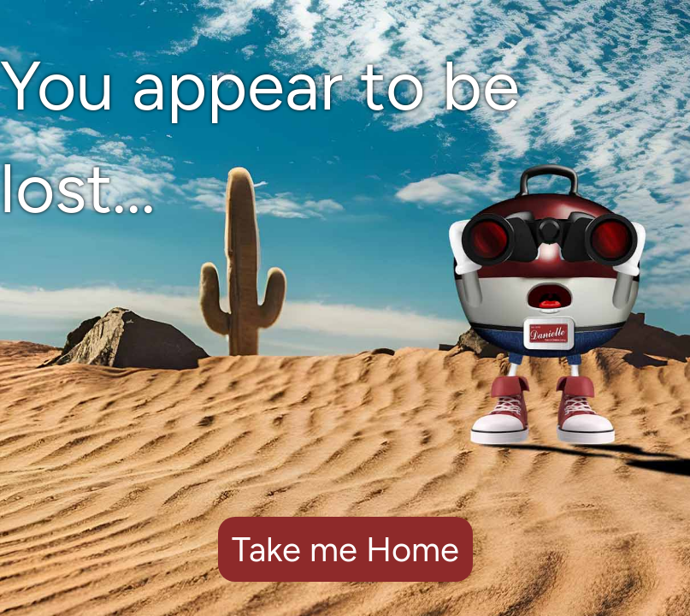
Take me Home (345, 549)
